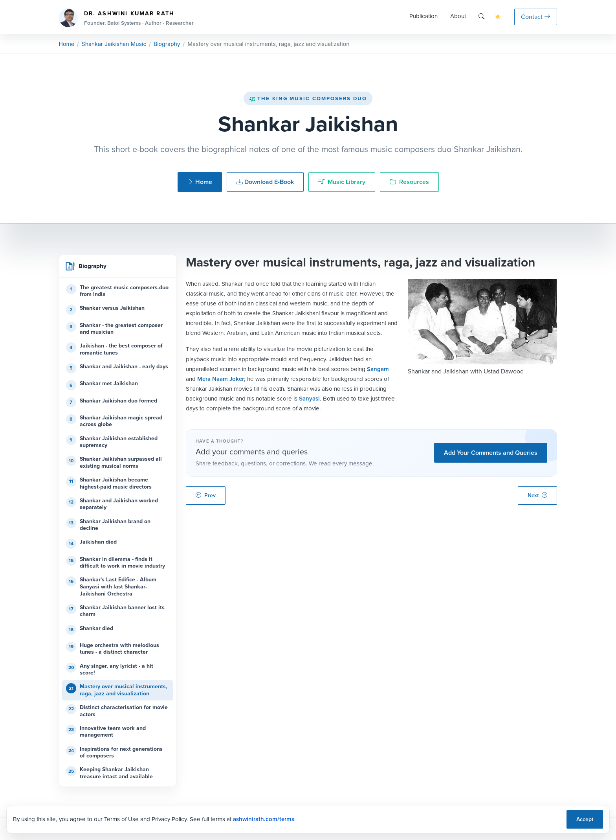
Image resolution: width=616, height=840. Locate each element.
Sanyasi (309, 399)
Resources (409, 182)
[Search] (481, 17)
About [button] (458, 16)
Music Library (342, 182)
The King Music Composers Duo (308, 98)
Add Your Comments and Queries (491, 453)
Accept (585, 819)
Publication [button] (423, 16)
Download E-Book (265, 182)
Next (537, 495)
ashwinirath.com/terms (264, 819)
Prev (206, 495)
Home (67, 44)
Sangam (378, 369)
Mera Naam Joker (221, 379)
